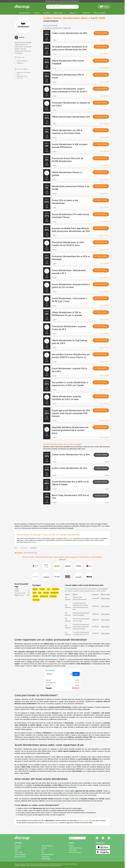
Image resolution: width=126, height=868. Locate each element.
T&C (43, 852)
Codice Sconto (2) (21, 61)
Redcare (46, 593)
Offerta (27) (19, 63)
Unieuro (35, 596)
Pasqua (71, 846)
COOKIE (67, 864)
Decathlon (36, 600)
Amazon (35, 589)
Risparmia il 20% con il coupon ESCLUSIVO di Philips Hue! (62, 1)
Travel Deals (86, 13)
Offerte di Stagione (100, 13)
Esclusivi (37, 13)
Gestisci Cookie (73, 864)
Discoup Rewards (25, 13)
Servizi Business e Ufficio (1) (21, 77)
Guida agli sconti (20, 857)
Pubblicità (18, 848)
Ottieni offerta (101, 61)
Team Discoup (46, 859)
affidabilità (33, 542)
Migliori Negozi (60, 13)
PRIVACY (61, 864)
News (16, 850)
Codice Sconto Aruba (52, 823)
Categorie (74, 13)
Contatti (44, 848)
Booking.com (44, 596)
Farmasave (53, 596)
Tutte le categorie (20, 854)
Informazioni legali (47, 854)
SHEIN (35, 593)
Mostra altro (62, 559)
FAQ (43, 850)
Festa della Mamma (75, 848)
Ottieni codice (101, 33)
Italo (48, 589)
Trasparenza (45, 857)
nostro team (69, 538)
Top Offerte (47, 13)
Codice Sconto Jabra (86, 820)
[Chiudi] (123, 1)
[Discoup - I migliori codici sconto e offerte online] (22, 7)
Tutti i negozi (19, 852)
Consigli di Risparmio (51, 21)
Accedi (104, 6)
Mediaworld (55, 593)
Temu (40, 593)
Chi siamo (18, 846)
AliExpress (55, 589)
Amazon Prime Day (75, 852)
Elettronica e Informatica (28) (23, 73)
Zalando (42, 589)
